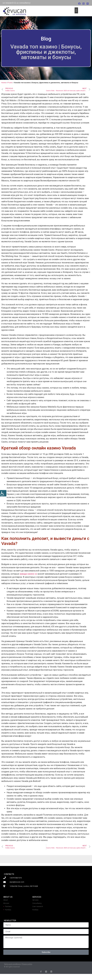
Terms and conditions (12, 964)
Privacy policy (27, 964)
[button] (76, 10)
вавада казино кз (28, 574)
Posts (10, 83)
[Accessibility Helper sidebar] (3, 493)
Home (4, 83)
